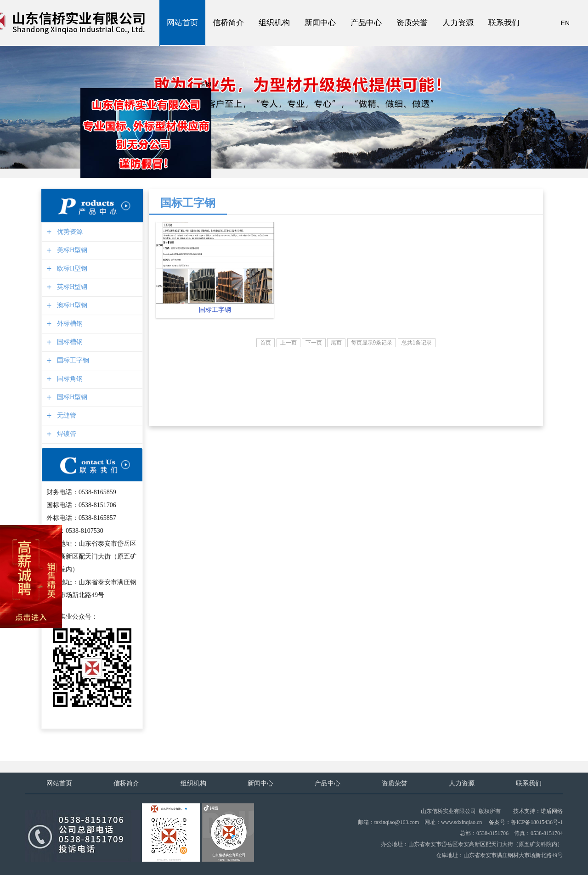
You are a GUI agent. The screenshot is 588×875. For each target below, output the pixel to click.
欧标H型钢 (71, 268)
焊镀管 (65, 434)
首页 (266, 343)
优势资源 (69, 232)
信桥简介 (228, 23)
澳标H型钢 (71, 305)
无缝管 (65, 415)
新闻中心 (320, 23)
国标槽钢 (69, 342)
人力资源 (458, 23)
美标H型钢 (71, 250)
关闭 (207, 85)
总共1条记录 (417, 343)
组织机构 (274, 23)
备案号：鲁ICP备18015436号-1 (526, 822)
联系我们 (504, 23)
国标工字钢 (72, 360)
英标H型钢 (71, 287)
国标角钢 (69, 379)
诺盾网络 (552, 811)
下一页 (314, 343)
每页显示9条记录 (372, 343)
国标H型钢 (71, 397)
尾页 (336, 343)
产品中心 (366, 23)
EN (565, 23)
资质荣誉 (412, 23)
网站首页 (182, 23)
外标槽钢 (69, 324)
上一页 (288, 343)
